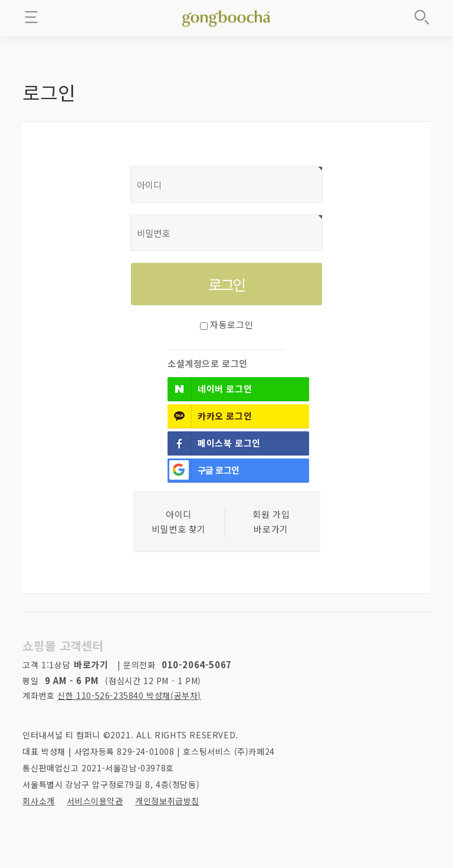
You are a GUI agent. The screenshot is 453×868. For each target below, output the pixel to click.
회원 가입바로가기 (271, 522)
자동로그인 (232, 324)
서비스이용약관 (95, 801)
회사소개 (38, 801)
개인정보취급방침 (167, 801)
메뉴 (31, 17)
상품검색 (422, 17)
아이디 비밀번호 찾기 (179, 522)
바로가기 (91, 664)
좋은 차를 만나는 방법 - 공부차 (226, 16)
